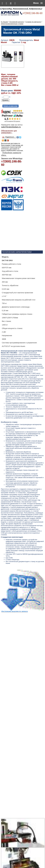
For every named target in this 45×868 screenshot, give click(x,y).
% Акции (4, 18)
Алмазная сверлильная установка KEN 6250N (28, 773)
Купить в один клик (11, 103)
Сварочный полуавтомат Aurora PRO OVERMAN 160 (29, 798)
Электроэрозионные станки (12, 20)
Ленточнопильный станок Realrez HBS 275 (29, 841)
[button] (38, 3)
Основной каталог (17, 18)
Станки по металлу (33, 18)
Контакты (25, 861)
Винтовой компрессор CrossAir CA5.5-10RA (28, 818)
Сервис (32, 861)
